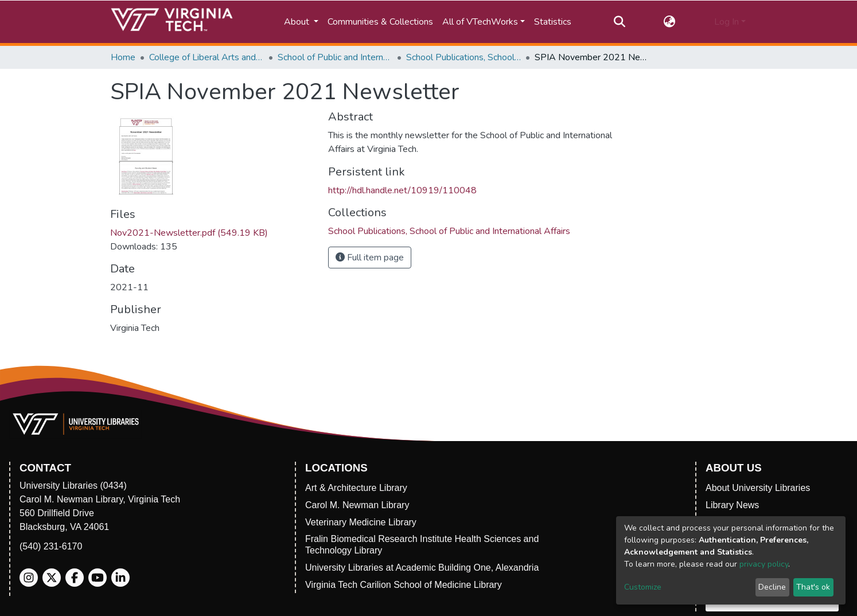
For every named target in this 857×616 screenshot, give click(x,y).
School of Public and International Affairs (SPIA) (335, 57)
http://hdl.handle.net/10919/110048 (402, 190)
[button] (670, 22)
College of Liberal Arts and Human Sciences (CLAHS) (207, 57)
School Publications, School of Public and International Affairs (463, 57)
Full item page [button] (370, 258)
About (298, 22)
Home (123, 57)
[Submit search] (619, 22)
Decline (772, 587)
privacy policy (764, 564)
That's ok (813, 587)
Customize (643, 587)
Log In (726, 22)
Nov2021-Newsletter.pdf (189, 233)
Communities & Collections (380, 22)
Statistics (553, 22)
